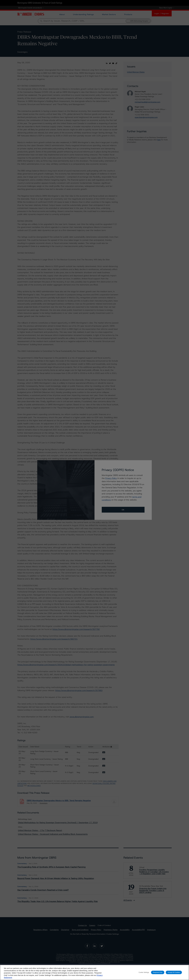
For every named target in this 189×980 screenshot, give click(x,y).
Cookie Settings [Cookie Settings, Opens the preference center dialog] (144, 972)
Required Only (158, 972)
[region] (94, 972)
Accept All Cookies (174, 972)
